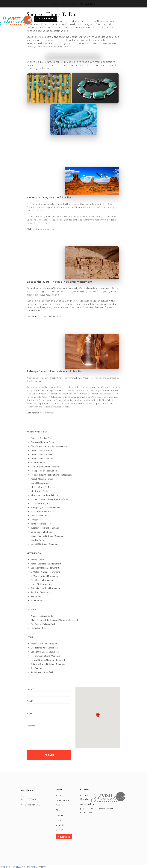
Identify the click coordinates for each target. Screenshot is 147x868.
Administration (87, 804)
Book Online (46, 19)
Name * (30, 694)
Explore (59, 805)
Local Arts (61, 815)
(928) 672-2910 (87, 4)
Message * (32, 731)
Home (59, 795)
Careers (60, 830)
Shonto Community (65, 4)
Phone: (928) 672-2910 (30, 805)
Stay (58, 810)
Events (59, 820)
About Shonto (62, 800)
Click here (31, 234)
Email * (30, 706)
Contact (60, 825)
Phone (29, 718)
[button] (98, 720)
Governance (64, 837)
